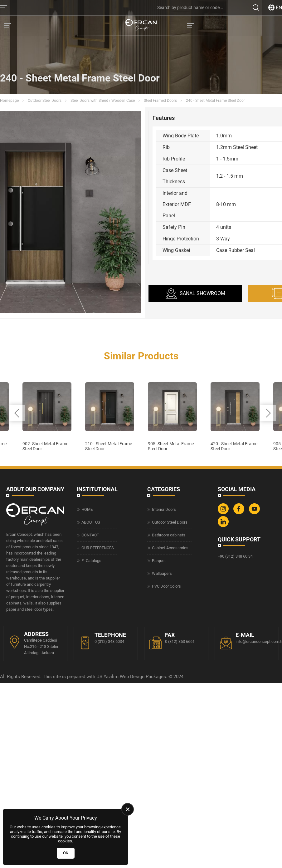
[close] (128, 809)
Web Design (132, 851)
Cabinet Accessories (170, 722)
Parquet (159, 735)
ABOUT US (91, 696)
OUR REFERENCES (98, 722)
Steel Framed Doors (160, 101)
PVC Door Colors (166, 760)
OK (66, 853)
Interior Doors (164, 684)
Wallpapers (162, 748)
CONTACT (90, 709)
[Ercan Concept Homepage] (141, 26)
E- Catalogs (91, 735)
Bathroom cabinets (169, 709)
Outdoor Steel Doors (45, 101)
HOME (87, 684)
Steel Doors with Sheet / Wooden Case (103, 101)
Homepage (9, 101)
